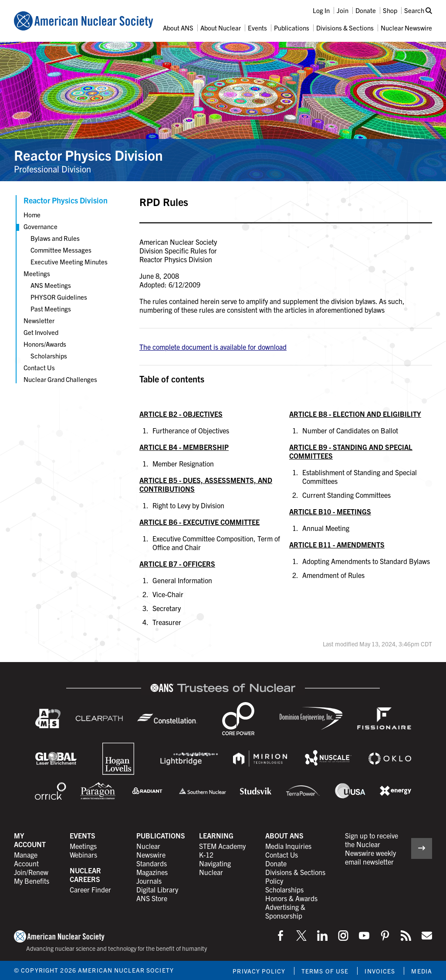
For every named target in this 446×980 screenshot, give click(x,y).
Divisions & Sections (345, 28)
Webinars (83, 855)
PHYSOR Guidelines (59, 297)
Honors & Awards (291, 898)
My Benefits (32, 881)
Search (418, 10)
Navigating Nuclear (215, 868)
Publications (292, 28)
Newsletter (39, 320)
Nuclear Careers (85, 875)
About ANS (178, 28)
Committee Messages (61, 250)
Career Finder (90, 889)
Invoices (380, 971)
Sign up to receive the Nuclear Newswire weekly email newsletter (372, 848)
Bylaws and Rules (55, 238)
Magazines (152, 872)
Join (343, 10)
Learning (216, 835)
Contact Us (39, 367)
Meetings (37, 273)
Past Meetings (51, 309)
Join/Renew (31, 872)
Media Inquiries (288, 846)
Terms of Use (325, 971)
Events (257, 28)
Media (422, 971)
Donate (366, 10)
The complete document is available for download (213, 347)
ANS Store (152, 898)
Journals (149, 881)
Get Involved (41, 332)
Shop (390, 10)
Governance (41, 226)
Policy (274, 881)
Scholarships (49, 356)
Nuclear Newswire (406, 28)
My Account (30, 840)
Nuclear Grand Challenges (60, 379)
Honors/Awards (45, 344)
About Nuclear (221, 28)
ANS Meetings (51, 285)
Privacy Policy (259, 971)
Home (32, 215)
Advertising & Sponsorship (285, 911)
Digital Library (157, 889)
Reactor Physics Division (88, 155)
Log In (321, 10)
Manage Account (26, 859)
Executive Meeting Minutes (69, 262)
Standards (152, 863)
